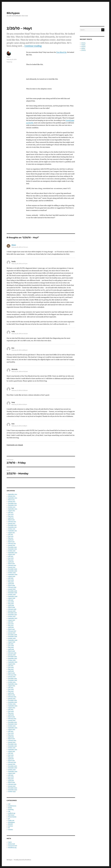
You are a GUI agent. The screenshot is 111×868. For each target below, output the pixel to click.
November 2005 (13, 658)
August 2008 (12, 598)
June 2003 (11, 711)
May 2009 (11, 582)
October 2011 (12, 529)
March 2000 (11, 783)
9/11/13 (83, 47)
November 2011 (12, 527)
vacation (10, 830)
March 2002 (11, 739)
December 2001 (12, 744)
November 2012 (12, 505)
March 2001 (11, 761)
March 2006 (12, 651)
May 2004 (11, 691)
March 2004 (11, 695)
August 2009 (12, 576)
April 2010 (11, 562)
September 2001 (13, 750)
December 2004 (12, 679)
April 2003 (11, 715)
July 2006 (11, 644)
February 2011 (12, 544)
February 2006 (12, 653)
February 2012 (12, 522)
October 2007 (12, 617)
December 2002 (12, 722)
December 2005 (12, 657)
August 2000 (12, 773)
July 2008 (11, 600)
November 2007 (13, 615)
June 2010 (11, 558)
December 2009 (13, 569)
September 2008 (13, 596)
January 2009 (12, 589)
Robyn (8, 57)
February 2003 (12, 719)
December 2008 (12, 591)
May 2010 (11, 560)
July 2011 (11, 534)
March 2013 (11, 500)
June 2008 (11, 602)
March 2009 (12, 586)
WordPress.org (12, 848)
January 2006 (12, 655)
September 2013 (13, 498)
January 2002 (12, 742)
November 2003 (12, 702)
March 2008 (11, 607)
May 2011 (11, 538)
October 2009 (12, 573)
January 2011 (12, 545)
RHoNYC (10, 824)
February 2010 (12, 565)
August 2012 (12, 511)
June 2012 (11, 514)
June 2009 (11, 580)
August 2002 (12, 730)
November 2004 (13, 680)
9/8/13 (83, 48)
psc (9, 819)
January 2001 (12, 764)
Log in (10, 842)
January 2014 (12, 496)
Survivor (10, 826)
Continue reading (33, 46)
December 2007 (12, 613)
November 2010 (12, 549)
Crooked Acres (12, 806)
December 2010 (12, 547)
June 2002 (11, 733)
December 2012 (12, 503)
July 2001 (11, 753)
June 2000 (11, 777)
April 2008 (11, 606)
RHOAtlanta (11, 822)
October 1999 (12, 792)
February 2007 (12, 631)
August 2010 (12, 555)
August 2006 (12, 642)
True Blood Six (61, 52)
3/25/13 (83, 50)
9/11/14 (83, 43)
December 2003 (12, 700)
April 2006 (11, 649)
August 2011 (11, 533)
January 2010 (12, 567)
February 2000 (12, 784)
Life (9, 811)
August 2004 (12, 686)
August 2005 (12, 664)
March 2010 (11, 564)
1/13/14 (83, 45)
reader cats (11, 821)
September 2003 (13, 706)
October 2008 (12, 595)
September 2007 (13, 618)
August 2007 (12, 620)
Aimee (14, 245)
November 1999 (13, 790)
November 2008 (13, 593)
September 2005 (13, 662)
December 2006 (13, 635)
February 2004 (12, 697)
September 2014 (13, 494)
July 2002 (11, 731)
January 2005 (12, 677)
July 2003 (11, 710)
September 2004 (13, 684)
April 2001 (11, 759)
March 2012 (11, 520)
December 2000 (12, 766)
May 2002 (11, 735)
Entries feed (11, 844)
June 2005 (11, 668)
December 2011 (12, 525)
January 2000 (12, 786)
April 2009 (11, 584)
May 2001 (11, 757)
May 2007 (11, 626)
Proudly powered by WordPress (22, 860)
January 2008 (12, 611)
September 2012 (13, 509)
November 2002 (13, 724)
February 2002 (12, 741)
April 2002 (11, 737)
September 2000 (13, 772)
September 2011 (12, 531)
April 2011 (11, 540)
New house (11, 815)
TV (9, 828)
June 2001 (11, 755)
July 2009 (11, 578)
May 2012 (11, 516)
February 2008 (12, 609)
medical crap (12, 813)
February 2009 (12, 587)
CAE (9, 804)
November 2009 (13, 571)
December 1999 (13, 788)
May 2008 (11, 604)
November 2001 (12, 746)
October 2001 (12, 748)
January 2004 (12, 699)
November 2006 (13, 637)
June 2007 (11, 624)
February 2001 (12, 762)
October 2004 (12, 682)
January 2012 (12, 524)
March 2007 (11, 629)
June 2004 (11, 689)
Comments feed (12, 846)
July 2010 (11, 556)
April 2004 (11, 693)
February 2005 (12, 675)
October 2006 (12, 638)
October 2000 (12, 770)
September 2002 (13, 728)
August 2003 (12, 708)
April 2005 (11, 671)
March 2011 (11, 542)
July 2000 (11, 775)
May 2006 (11, 648)
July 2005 (11, 666)
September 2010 (13, 553)
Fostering (9, 62)
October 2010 (12, 551)
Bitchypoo (13, 13)
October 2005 (12, 660)
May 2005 (11, 669)
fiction (10, 808)
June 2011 (11, 536)
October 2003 (12, 704)
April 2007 (11, 627)
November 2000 (13, 768)
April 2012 (11, 518)
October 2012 (12, 507)
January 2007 (12, 633)
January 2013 (12, 502)
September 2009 (13, 575)
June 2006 (11, 646)
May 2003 (11, 713)
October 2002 (12, 726)
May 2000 (11, 779)
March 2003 (11, 717)
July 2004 (11, 688)
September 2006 (13, 640)
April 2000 (11, 781)
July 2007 (11, 622)
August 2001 (12, 751)
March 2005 (11, 673)
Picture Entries (12, 817)
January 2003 (12, 720)
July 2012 (11, 513)
